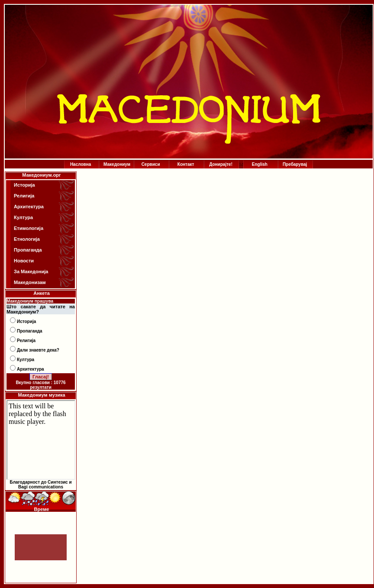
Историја (24, 185)
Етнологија (27, 239)
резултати (41, 387)
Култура (23, 217)
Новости (24, 261)
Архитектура (29, 207)
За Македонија (31, 271)
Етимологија (29, 228)
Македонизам (30, 282)
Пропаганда (28, 250)
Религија (24, 196)
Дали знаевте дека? (38, 350)
